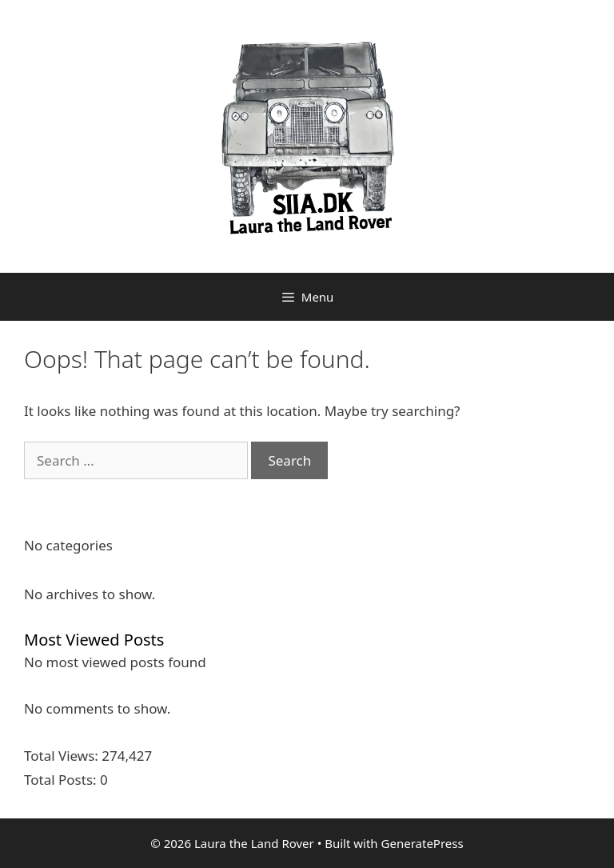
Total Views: (63, 756)
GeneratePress (423, 843)
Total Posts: (62, 780)
